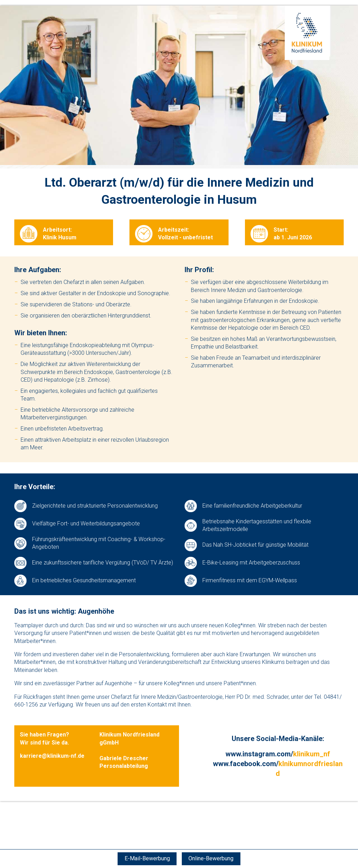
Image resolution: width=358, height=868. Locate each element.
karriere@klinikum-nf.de (52, 756)
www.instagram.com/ (278, 754)
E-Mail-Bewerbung (147, 858)
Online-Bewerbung (212, 858)
